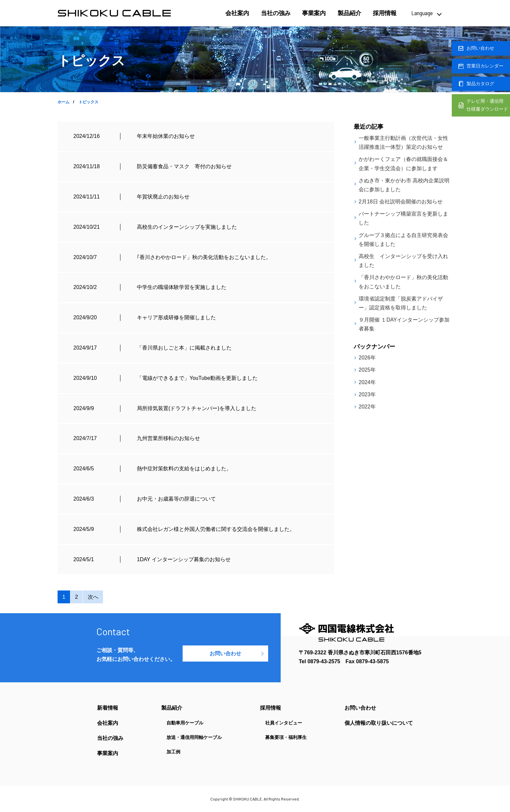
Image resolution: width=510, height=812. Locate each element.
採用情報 (385, 13)
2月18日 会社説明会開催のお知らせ (401, 202)
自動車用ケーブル (185, 723)
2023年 (367, 394)
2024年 (367, 382)
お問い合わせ (225, 654)
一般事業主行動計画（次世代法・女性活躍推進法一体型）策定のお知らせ (403, 143)
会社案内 (237, 13)
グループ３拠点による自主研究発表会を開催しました (403, 240)
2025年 (367, 370)
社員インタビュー (284, 723)
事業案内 (314, 13)
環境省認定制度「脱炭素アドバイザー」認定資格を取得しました (401, 303)
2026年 (367, 358)
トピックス (89, 102)
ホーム (64, 102)
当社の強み (276, 13)
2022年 (367, 407)
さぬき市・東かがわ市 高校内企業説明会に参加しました (404, 185)
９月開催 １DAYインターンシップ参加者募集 (404, 324)
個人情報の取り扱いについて (379, 723)
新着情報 (108, 708)
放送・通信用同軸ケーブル (194, 737)
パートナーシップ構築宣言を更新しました (403, 218)
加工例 (173, 752)
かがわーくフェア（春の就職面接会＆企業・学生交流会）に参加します (403, 164)
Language (422, 13)
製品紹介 (349, 13)
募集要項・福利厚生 (286, 737)
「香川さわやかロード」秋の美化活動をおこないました (403, 282)
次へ (93, 597)
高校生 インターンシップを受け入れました (403, 261)
